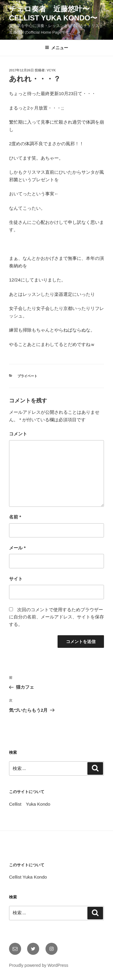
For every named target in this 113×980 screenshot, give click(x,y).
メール (17, 548)
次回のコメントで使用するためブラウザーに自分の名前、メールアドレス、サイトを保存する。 (56, 617)
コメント (18, 434)
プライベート (27, 376)
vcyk (51, 70)
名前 (15, 517)
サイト (16, 579)
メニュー (56, 48)
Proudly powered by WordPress (39, 965)
